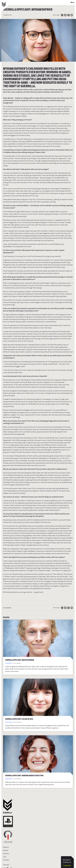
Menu (72, 2)
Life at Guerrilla (7, 608)
